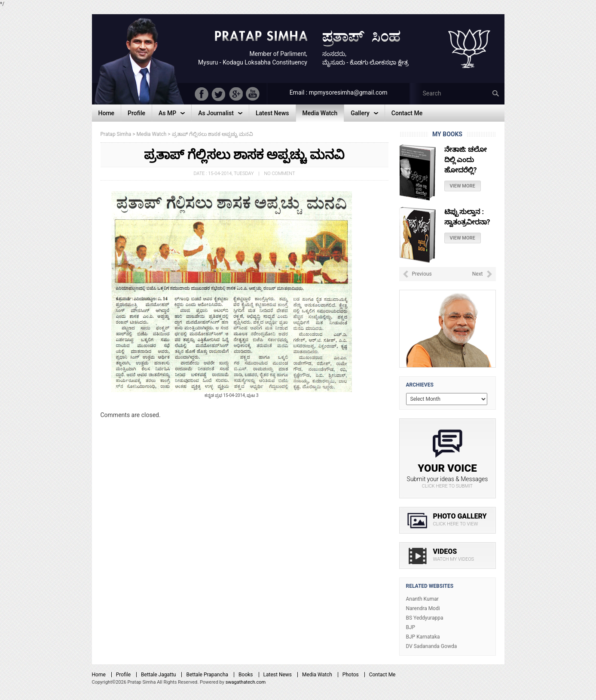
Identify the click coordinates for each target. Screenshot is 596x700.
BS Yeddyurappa (425, 618)
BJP (411, 627)
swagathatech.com (246, 682)
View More (463, 186)
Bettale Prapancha (207, 675)
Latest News (278, 675)
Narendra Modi (423, 608)
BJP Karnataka (423, 637)
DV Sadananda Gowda (432, 646)
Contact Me (382, 675)
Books (246, 675)
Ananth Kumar (422, 599)
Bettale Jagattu (158, 675)
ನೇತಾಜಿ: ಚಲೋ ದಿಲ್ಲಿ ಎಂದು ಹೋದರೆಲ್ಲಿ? (466, 160)
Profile (123, 675)
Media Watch (317, 675)
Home (99, 675)
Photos (351, 675)
